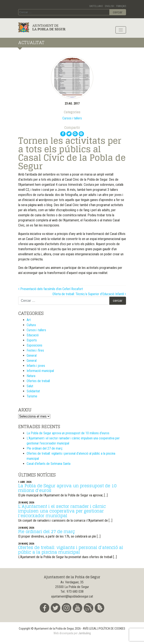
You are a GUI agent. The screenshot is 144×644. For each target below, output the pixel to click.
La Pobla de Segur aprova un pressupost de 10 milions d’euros (68, 433)
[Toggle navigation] (121, 30)
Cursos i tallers (72, 118)
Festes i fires (35, 350)
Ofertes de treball (38, 381)
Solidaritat (33, 391)
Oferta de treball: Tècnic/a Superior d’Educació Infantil (89, 294)
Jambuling (84, 633)
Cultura (31, 325)
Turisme (32, 396)
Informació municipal (40, 371)
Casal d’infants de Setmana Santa (49, 464)
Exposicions (34, 345)
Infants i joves (36, 366)
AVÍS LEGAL (90, 629)
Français (121, 6)
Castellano (96, 6)
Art (29, 320)
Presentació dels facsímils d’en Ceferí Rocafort (51, 289)
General (32, 356)
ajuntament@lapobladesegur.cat (72, 596)
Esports (32, 340)
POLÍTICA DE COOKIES (112, 629)
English (110, 6)
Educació (33, 335)
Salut (30, 386)
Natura (31, 376)
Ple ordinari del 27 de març (45, 448)
